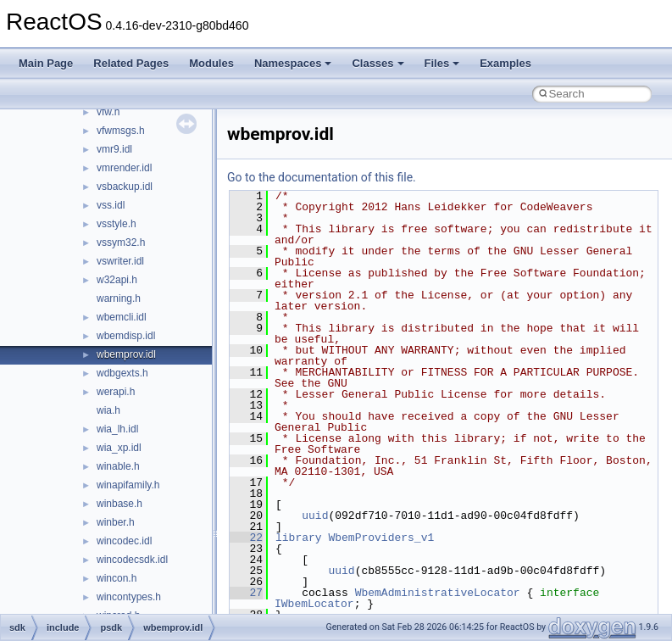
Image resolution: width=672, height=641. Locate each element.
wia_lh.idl (117, 429)
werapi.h (116, 392)
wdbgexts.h (122, 373)
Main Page (46, 63)
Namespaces (293, 63)
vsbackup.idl (125, 187)
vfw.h (108, 112)
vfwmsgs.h (121, 131)
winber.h (116, 522)
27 (246, 593)
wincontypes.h (129, 597)
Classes (378, 63)
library (299, 538)
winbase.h (119, 504)
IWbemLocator (314, 604)
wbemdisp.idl (126, 336)
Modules (211, 63)
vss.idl (111, 205)
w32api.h (117, 280)
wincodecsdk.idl (132, 560)
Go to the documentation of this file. (322, 177)
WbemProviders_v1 (381, 538)
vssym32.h (121, 242)
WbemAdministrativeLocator (438, 593)
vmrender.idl (124, 168)
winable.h (118, 466)
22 (246, 538)
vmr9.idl (114, 149)
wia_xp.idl (119, 448)
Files (442, 63)
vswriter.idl (120, 261)
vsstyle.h (117, 224)
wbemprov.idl (126, 354)
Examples (505, 63)
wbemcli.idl (122, 317)
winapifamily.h (128, 485)
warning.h (119, 298)
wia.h (108, 410)
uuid (315, 516)
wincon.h (117, 578)
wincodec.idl (124, 541)
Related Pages (131, 63)
